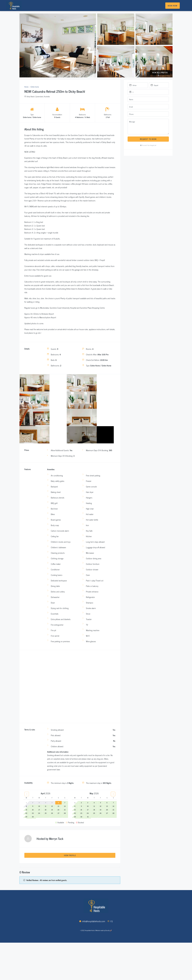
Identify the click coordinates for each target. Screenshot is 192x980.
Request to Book (148, 139)
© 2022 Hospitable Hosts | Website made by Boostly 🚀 (96, 947)
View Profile (70, 872)
